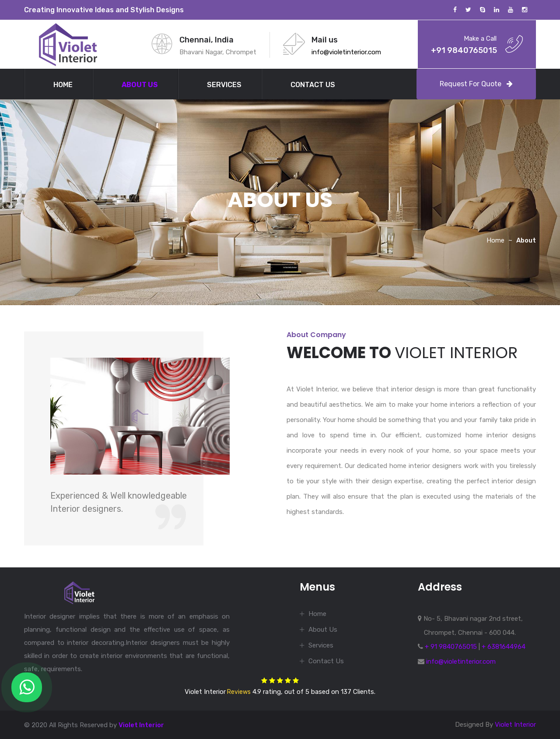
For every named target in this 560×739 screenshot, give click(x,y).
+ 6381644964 (504, 647)
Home (63, 85)
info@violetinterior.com (346, 52)
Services (224, 85)
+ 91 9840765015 (451, 647)
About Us (140, 85)
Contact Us (313, 85)
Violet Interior (141, 725)
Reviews (238, 692)
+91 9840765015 (464, 50)
